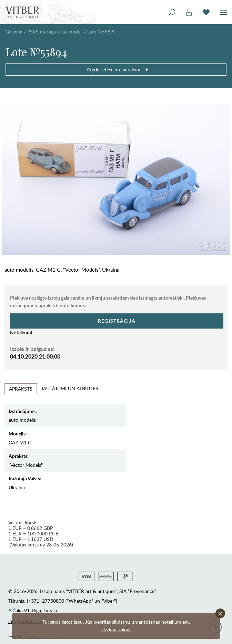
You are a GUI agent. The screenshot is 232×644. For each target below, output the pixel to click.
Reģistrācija (117, 321)
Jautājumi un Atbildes (70, 388)
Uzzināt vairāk (116, 629)
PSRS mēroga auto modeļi (55, 32)
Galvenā (14, 32)
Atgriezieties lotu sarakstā (118, 69)
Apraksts (21, 389)
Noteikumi (21, 333)
